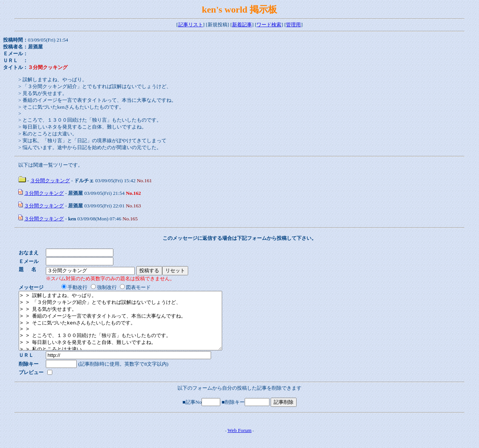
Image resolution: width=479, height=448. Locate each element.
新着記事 (242, 25)
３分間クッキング (50, 181)
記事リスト (191, 25)
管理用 (293, 25)
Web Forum (240, 442)
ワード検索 (269, 25)
